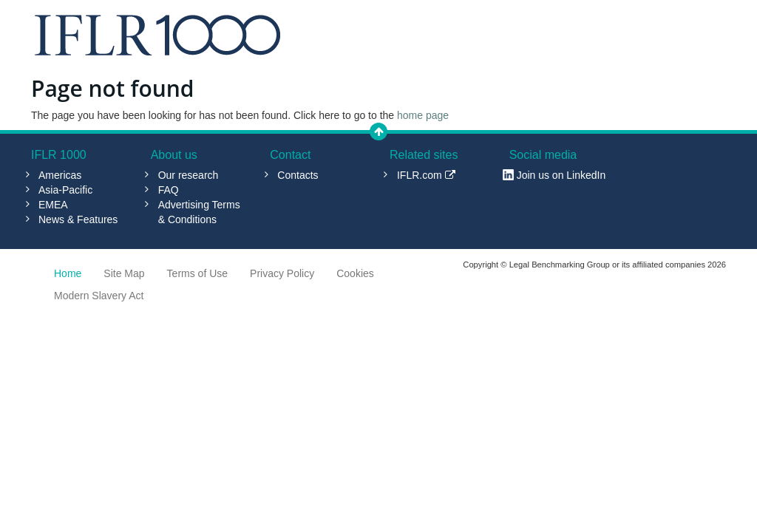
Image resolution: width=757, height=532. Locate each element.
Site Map (124, 273)
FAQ (169, 190)
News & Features (78, 219)
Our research (189, 175)
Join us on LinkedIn (561, 175)
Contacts (298, 175)
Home (68, 273)
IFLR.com (426, 175)
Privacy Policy (282, 273)
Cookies (355, 273)
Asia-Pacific (65, 190)
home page (423, 115)
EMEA (53, 205)
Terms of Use (197, 273)
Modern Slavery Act (99, 296)
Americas (60, 175)
